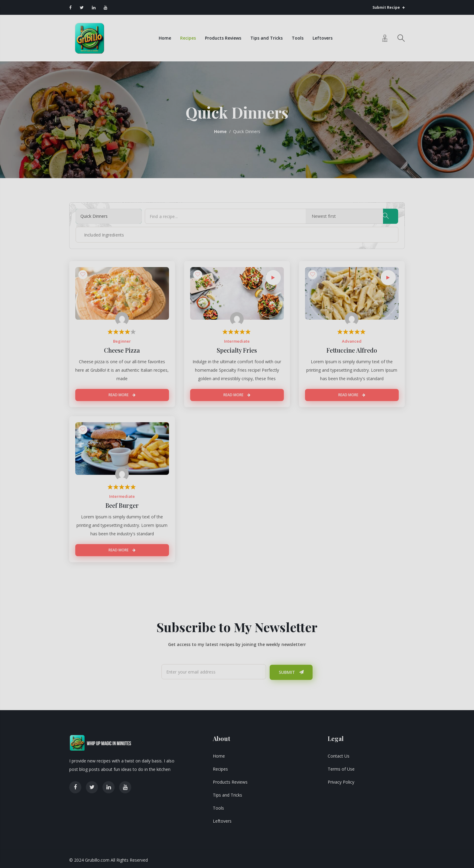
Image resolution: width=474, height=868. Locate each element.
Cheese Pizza (122, 349)
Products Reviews (222, 37)
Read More (122, 394)
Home (164, 37)
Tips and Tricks (266, 37)
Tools (297, 37)
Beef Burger (122, 504)
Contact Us (339, 754)
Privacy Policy (341, 780)
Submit (291, 670)
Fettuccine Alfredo (352, 349)
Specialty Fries (237, 349)
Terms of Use (341, 767)
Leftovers (322, 37)
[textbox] (99, 233)
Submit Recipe (389, 7)
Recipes (187, 37)
